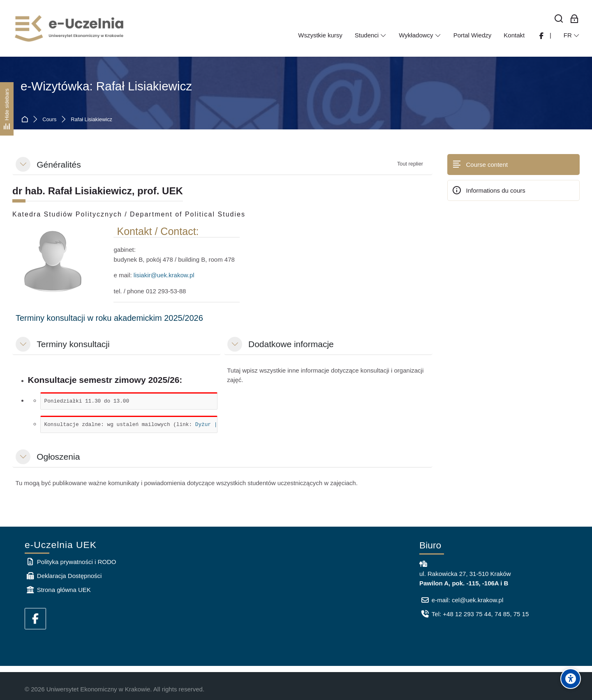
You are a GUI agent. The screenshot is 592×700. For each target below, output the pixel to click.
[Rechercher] (559, 19)
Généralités (59, 165)
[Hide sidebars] (7, 109)
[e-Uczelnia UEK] (70, 28)
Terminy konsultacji (73, 344)
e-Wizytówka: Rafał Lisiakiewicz (106, 86)
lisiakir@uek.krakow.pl (164, 275)
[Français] (572, 35)
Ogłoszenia (58, 457)
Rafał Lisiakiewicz (91, 120)
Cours (49, 120)
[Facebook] (35, 619)
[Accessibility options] (571, 679)
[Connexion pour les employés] (574, 19)
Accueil (26, 120)
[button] (23, 164)
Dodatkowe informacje (291, 344)
